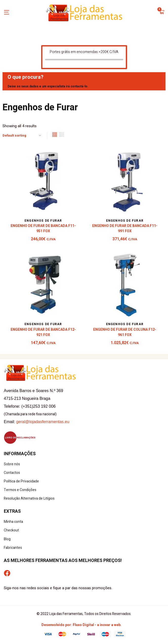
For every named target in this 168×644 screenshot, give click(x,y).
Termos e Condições (20, 490)
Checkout (11, 530)
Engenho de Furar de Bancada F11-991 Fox (125, 228)
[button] (162, 13)
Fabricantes (13, 548)
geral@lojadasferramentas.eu (43, 422)
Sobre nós (12, 464)
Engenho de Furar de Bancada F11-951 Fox (43, 228)
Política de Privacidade (21, 481)
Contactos (12, 473)
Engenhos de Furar (43, 221)
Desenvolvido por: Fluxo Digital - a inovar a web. (81, 625)
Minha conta (13, 522)
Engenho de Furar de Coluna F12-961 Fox (125, 332)
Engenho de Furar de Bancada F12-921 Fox (43, 332)
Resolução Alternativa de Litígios (29, 498)
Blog (7, 539)
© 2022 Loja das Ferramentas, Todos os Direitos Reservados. (84, 614)
